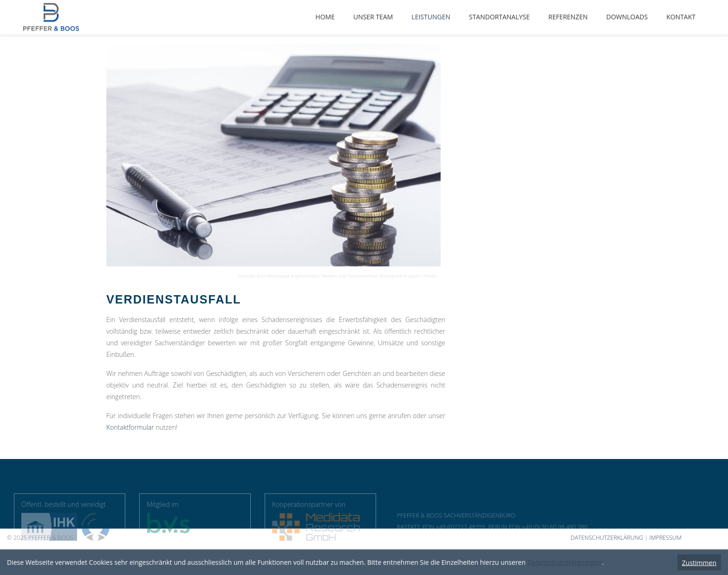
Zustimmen (699, 562)
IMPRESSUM (665, 538)
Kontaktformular (130, 427)
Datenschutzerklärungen (565, 562)
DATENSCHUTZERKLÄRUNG (607, 538)
